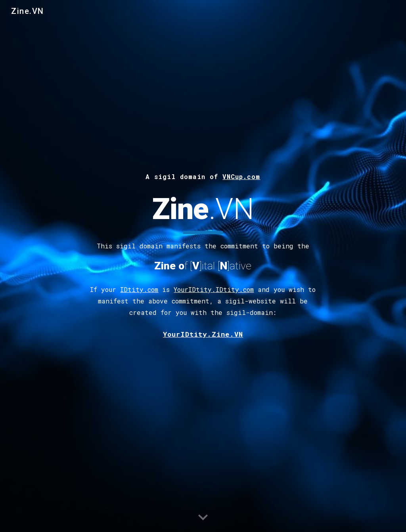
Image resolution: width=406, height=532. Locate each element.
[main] (203, 176)
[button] (203, 518)
